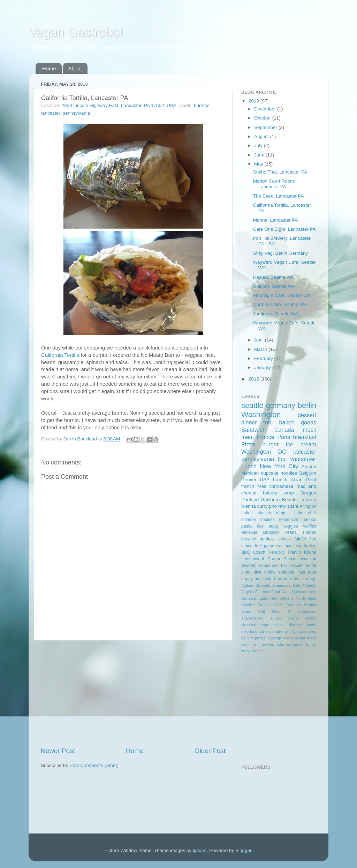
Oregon (308, 493)
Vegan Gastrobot (76, 32)
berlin (307, 405)
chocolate (249, 625)
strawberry (266, 645)
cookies (268, 520)
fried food (249, 631)
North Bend (306, 598)
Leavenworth (253, 559)
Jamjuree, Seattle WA (276, 314)
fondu (312, 625)
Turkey (276, 618)
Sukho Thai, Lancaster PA (280, 172)
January (263, 367)
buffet (311, 566)
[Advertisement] (133, 693)
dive (257, 572)
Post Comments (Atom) (94, 765)
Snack (246, 612)
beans (293, 618)
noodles (289, 473)
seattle (252, 405)
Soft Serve (270, 612)
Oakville (248, 605)
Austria (309, 467)
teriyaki (297, 579)
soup (273, 526)
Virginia (283, 513)
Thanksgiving (252, 618)
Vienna (249, 506)
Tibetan (309, 532)
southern (249, 645)
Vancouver (269, 566)
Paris (284, 437)
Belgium (308, 473)
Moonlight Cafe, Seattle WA (282, 295)
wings (311, 579)
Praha (291, 532)
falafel (300, 539)
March (261, 349)
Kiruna (310, 552)
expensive (288, 520)
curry (263, 506)
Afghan (247, 585)
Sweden (249, 566)
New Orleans (282, 598)
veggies (291, 526)
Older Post (210, 751)
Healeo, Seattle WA (274, 277)
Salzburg (270, 500)
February (264, 358)
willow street (252, 651)
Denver (249, 480)
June (260, 155)
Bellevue (249, 532)
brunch (280, 480)
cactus (311, 618)
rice (260, 526)
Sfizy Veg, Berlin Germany (281, 253)
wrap (289, 493)
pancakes (308, 631)
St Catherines (302, 612)
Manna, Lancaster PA (276, 220)
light (295, 631)
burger (271, 444)
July (259, 145)
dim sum (297, 625)
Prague (275, 559)
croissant (279, 625)
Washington (261, 414)
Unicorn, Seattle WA (274, 286)
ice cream (301, 444)
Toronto (308, 500)
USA (265, 480)
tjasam (200, 850)
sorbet (283, 579)
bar (284, 566)
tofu (268, 422)
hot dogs (266, 631)
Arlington (308, 506)
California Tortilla (60, 355)
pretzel (261, 638)
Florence (263, 592)
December (266, 109)
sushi (293, 506)
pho (273, 506)
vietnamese (281, 486)
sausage (275, 638)
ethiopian (287, 572)
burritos (202, 105)
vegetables (306, 546)
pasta (246, 526)
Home (49, 68)
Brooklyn (271, 532)
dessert (307, 415)
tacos (288, 546)
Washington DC (264, 452)
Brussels (263, 585)
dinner (249, 422)
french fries (254, 486)
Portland (250, 500)
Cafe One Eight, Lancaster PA (284, 229)
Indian (247, 513)
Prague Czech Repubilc (279, 605)
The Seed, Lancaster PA (279, 196)
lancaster (51, 113)
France (265, 437)
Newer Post (58, 751)
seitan (300, 638)
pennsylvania (77, 113)
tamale (299, 645)
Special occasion (300, 559)
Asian (297, 480)
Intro (312, 592)
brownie (249, 539)
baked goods (298, 422)
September (266, 127)
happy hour (252, 579)
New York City (279, 466)
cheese (284, 539)
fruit (258, 546)
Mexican (250, 473)
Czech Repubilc (269, 552)
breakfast (305, 437)
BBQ (246, 552)
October (263, 118)
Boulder (290, 500)
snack (311, 638)
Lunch (249, 466)
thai (282, 459)
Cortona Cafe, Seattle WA (280, 304)
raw (282, 506)
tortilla (311, 645)
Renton (310, 605)
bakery (270, 493)
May (259, 164)
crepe (264, 625)
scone (288, 638)
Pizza (248, 444)
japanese (272, 546)
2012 (255, 379)
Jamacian (249, 598)
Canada (284, 430)
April (260, 340)
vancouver (303, 459)
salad (270, 579)
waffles (310, 526)
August (262, 136)
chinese (249, 520)
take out (284, 645)
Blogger (243, 850)
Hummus (300, 592)
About (75, 68)
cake (299, 513)
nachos (309, 520)
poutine (247, 638)
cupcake (269, 473)
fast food (307, 572)
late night (283, 631)
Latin (264, 598)
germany (281, 405)
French (294, 552)
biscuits (296, 566)
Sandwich (253, 430)
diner (246, 572)
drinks (270, 572)
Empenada (281, 585)
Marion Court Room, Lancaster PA (274, 184)
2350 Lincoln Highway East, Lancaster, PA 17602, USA (119, 105)
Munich (264, 513)
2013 (255, 101)
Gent (311, 480)
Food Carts (281, 592)
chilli (312, 513)
